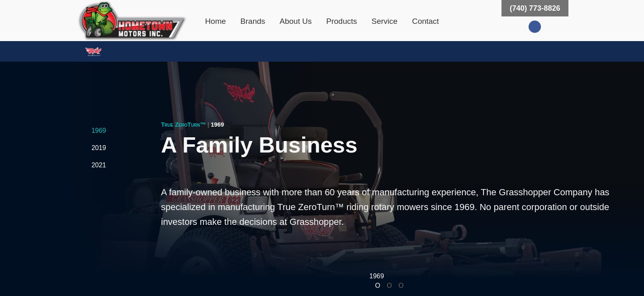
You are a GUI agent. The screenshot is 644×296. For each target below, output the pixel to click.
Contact (425, 21)
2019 (99, 148)
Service (385, 21)
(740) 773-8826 (535, 8)
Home (215, 21)
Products (342, 21)
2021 (99, 165)
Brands (253, 21)
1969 (99, 131)
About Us (296, 21)
